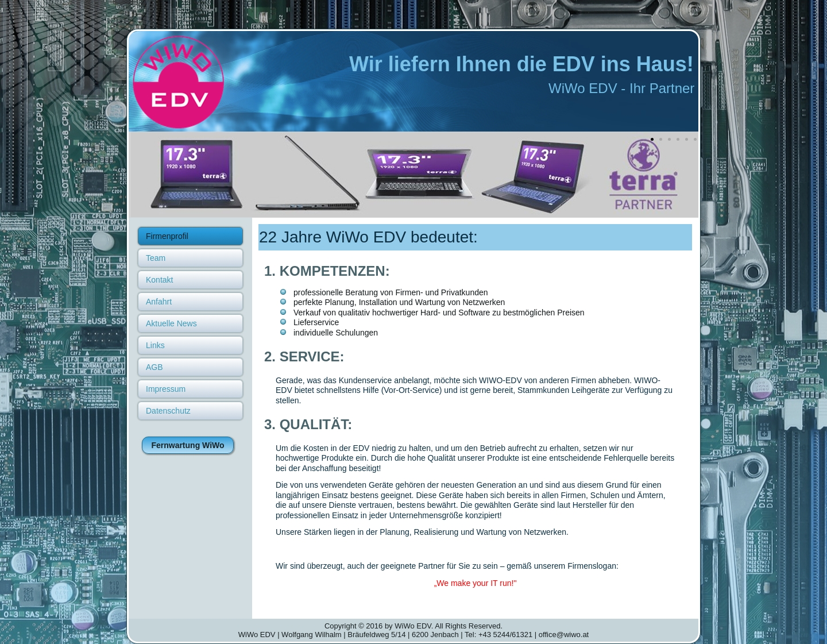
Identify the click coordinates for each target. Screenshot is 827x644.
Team (156, 258)
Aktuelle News (171, 323)
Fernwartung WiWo (188, 445)
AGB (154, 367)
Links (155, 345)
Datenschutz (168, 411)
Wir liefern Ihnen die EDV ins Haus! (521, 64)
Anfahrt (159, 302)
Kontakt (159, 280)
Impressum (166, 389)
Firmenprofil (167, 236)
